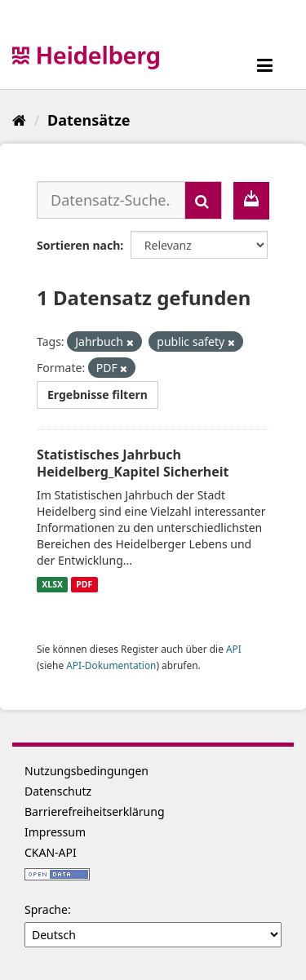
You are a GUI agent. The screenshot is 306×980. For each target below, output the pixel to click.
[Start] (19, 120)
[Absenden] (203, 200)
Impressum (55, 832)
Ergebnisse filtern (98, 395)
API (234, 649)
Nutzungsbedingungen (86, 771)
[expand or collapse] (265, 65)
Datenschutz (58, 791)
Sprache (46, 909)
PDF (84, 584)
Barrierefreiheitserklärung (95, 811)
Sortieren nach (78, 245)
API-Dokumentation (111, 665)
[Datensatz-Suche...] (111, 200)
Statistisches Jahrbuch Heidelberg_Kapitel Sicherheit (133, 463)
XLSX (52, 584)
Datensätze (89, 120)
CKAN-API (51, 852)
